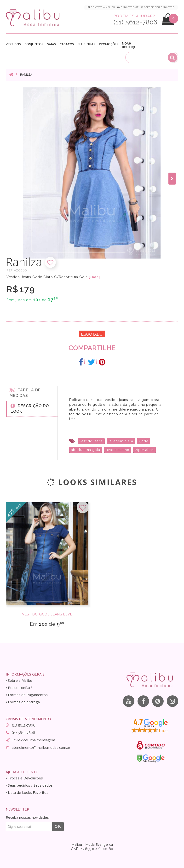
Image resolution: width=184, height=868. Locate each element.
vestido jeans (91, 441)
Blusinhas (86, 44)
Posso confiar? (19, 688)
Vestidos (13, 44)
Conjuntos (34, 44)
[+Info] (94, 277)
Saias (52, 44)
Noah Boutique (130, 45)
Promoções (109, 44)
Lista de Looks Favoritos (27, 792)
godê (144, 441)
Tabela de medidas (25, 393)
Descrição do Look (30, 408)
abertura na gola (86, 450)
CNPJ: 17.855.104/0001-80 (92, 849)
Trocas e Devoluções (24, 778)
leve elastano (118, 450)
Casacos (67, 44)
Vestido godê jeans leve (47, 614)
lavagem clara (121, 441)
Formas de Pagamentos (27, 695)
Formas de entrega (23, 702)
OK (58, 826)
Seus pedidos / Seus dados (29, 785)
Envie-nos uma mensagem (33, 740)
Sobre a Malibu (19, 680)
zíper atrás (144, 450)
